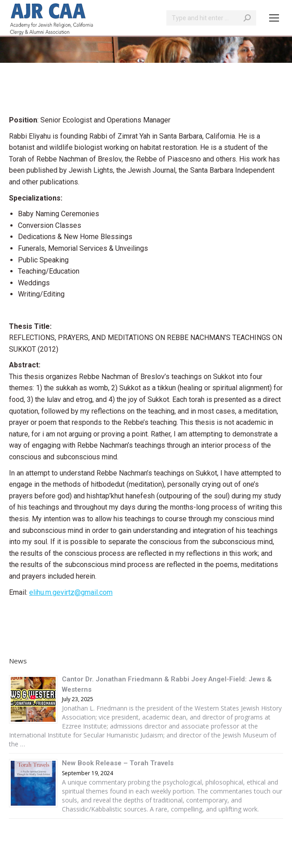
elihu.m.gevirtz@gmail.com (71, 592)
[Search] (211, 18)
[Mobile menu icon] (274, 18)
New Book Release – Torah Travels (118, 763)
